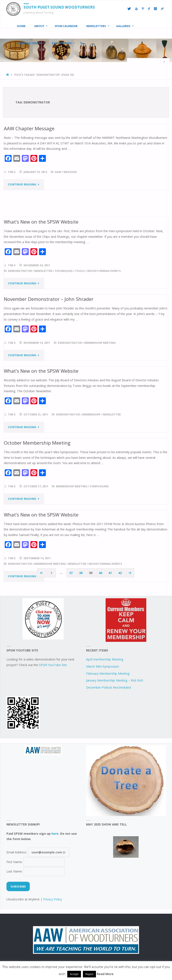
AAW (58, 172)
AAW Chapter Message (29, 128)
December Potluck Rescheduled (108, 687)
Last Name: (36, 871)
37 (71, 572)
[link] (81, 43)
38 (81, 572)
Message (70, 172)
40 (100, 572)
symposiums (99, 486)
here (55, 833)
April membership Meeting (105, 659)
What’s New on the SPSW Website (41, 221)
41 (110, 572)
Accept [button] (74, 974)
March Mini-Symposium (103, 666)
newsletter (43, 271)
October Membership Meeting (37, 442)
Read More (105, 974)
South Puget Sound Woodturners (59, 7)
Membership (91, 414)
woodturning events (104, 271)
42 (120, 572)
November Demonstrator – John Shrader (49, 299)
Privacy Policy (52, 899)
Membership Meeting (100, 342)
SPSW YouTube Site (53, 664)
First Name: (36, 861)
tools (80, 271)
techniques (64, 271)
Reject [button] (89, 974)
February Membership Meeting (108, 673)
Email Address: (38, 852)
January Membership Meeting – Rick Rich (115, 680)
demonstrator (20, 271)
